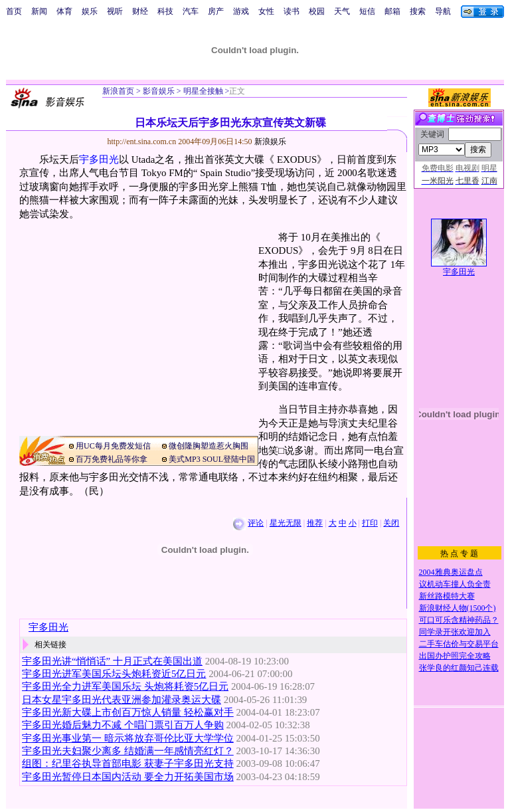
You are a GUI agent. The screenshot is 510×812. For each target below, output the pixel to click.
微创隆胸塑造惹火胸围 (209, 446)
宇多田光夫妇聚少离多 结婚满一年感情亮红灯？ (128, 751)
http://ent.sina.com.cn (143, 142)
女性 (266, 11)
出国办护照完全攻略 (455, 656)
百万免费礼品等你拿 (112, 459)
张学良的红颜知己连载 (459, 668)
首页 (14, 11)
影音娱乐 (159, 91)
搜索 (418, 11)
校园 (317, 11)
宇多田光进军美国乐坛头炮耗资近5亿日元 (114, 674)
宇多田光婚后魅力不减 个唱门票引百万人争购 (123, 725)
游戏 (241, 11)
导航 (443, 11)
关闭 (391, 523)
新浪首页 (118, 91)
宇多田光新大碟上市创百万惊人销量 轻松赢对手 (128, 712)
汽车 (191, 11)
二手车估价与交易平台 (459, 644)
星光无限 (286, 523)
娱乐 (90, 11)
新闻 (39, 11)
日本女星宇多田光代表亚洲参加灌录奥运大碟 (122, 700)
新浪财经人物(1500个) (458, 608)
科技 (165, 11)
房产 (216, 11)
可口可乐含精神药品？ (459, 620)
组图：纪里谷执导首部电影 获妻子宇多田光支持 (128, 763)
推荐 (315, 523)
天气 (342, 11)
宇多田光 (99, 159)
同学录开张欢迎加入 (455, 632)
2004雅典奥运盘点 (451, 572)
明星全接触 (202, 91)
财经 (140, 11)
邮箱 (392, 11)
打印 (370, 523)
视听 (115, 11)
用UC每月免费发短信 (113, 446)
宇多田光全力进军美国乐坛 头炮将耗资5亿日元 (125, 686)
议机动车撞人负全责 (455, 584)
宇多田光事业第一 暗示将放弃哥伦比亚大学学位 (128, 738)
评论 (256, 523)
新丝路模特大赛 (447, 596)
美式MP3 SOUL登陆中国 (212, 459)
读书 (292, 11)
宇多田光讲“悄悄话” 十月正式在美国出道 (112, 661)
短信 (367, 11)
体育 (64, 11)
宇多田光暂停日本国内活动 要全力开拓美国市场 (128, 777)
